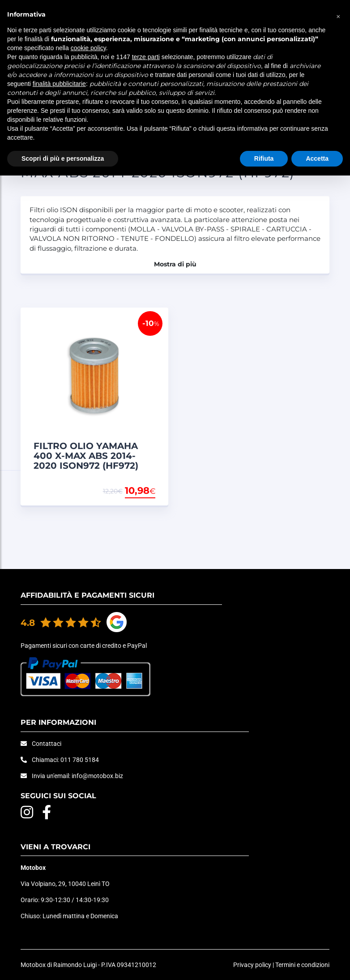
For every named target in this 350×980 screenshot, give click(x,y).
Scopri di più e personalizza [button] (63, 158)
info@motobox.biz (97, 776)
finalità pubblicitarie (59, 84)
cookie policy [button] (88, 48)
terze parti (146, 57)
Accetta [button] (317, 158)
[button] (338, 14)
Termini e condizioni (302, 965)
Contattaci (47, 744)
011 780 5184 (80, 760)
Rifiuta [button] (264, 158)
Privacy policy (252, 965)
